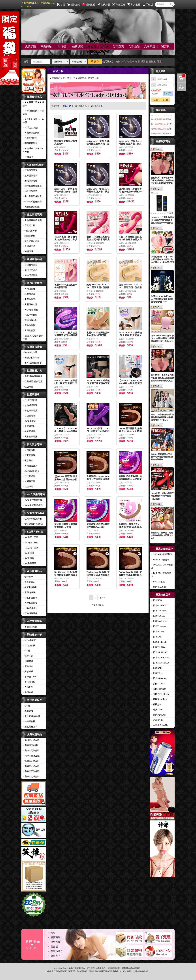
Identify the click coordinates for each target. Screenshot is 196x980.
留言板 (165, 46)
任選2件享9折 (30, 138)
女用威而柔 (29, 246)
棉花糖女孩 (29, 645)
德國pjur (156, 704)
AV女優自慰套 (30, 310)
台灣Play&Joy (159, 715)
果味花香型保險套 (32, 196)
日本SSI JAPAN (159, 652)
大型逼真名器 (30, 304)
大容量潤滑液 (30, 437)
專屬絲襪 (28, 711)
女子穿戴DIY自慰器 (33, 524)
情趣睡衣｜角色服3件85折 (33, 150)
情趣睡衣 (28, 666)
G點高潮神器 (30, 231)
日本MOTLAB (159, 678)
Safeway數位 (158, 582)
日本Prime (157, 673)
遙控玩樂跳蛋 (30, 275)
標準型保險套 (30, 170)
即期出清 (28, 157)
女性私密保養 (30, 598)
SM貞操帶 (28, 553)
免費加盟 (104, 5)
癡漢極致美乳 (30, 320)
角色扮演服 (29, 682)
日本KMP (157, 668)
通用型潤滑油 (30, 400)
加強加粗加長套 (31, 358)
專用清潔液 (29, 593)
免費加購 (30, 46)
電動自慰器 (29, 325)
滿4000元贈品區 (31, 761)
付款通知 (134, 46)
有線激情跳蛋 (30, 265)
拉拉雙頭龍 (29, 476)
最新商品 (46, 46)
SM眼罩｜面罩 (30, 537)
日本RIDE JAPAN (160, 658)
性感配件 (28, 687)
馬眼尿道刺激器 (31, 471)
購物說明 (89, 5)
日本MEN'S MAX (160, 663)
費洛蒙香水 (29, 582)
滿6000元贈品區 (31, 771)
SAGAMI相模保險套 (162, 554)
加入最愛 (134, 5)
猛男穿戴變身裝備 (32, 519)
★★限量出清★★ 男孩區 (34, 104)
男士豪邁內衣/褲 (31, 716)
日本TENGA (158, 616)
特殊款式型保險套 (32, 202)
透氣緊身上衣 (30, 727)
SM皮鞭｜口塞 (30, 548)
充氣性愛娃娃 (30, 315)
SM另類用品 (29, 563)
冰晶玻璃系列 (30, 608)
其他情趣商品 (30, 613)
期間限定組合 (30, 143)
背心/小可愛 (29, 640)
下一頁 (103, 598)
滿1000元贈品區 (31, 740)
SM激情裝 (28, 558)
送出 (156, 100)
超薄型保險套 (30, 176)
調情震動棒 (29, 236)
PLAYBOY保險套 (160, 560)
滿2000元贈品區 (31, 751)
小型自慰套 (29, 294)
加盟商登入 (57, 951)
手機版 (148, 5)
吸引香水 (28, 461)
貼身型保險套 (30, 191)
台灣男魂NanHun (160, 725)
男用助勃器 (29, 331)
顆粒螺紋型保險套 (32, 186)
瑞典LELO (157, 710)
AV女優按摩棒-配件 (33, 505)
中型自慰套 (29, 299)
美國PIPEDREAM (160, 694)
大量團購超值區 (31, 207)
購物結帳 (74, 5)
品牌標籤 (77, 46)
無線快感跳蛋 (30, 270)
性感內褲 (28, 692)
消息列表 (55, 942)
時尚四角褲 (29, 721)
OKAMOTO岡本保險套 (162, 566)
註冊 (166, 100)
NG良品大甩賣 (30, 128)
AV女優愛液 (29, 421)
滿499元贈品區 (31, 745)
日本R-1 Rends (159, 642)
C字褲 (26, 651)
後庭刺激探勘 (30, 587)
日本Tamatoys (158, 626)
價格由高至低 (97, 106)
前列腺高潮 (29, 481)
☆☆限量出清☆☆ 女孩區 (34, 112)
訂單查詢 (118, 46)
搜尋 (95, 62)
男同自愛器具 (30, 466)
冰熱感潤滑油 (30, 405)
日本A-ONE (158, 632)
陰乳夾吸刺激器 (31, 241)
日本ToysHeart (159, 611)
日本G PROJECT (160, 606)
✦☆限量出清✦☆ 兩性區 (33, 121)
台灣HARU (157, 720)
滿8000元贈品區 (31, 777)
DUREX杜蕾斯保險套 (161, 575)
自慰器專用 (29, 426)
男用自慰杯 (29, 289)
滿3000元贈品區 (31, 756)
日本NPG (156, 600)
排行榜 (62, 46)
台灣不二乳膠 (159, 587)
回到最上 (181, 87)
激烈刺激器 (29, 450)
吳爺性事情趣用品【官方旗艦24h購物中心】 (38, 4)
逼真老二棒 (29, 225)
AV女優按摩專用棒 (32, 500)
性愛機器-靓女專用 (33, 382)
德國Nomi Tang (159, 699)
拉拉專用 (28, 487)
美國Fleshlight (159, 689)
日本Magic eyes (159, 621)
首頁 (61, 5)
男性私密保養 (30, 603)
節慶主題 (28, 656)
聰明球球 (28, 252)
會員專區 (55, 956)
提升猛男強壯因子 (32, 363)
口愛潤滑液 (29, 416)
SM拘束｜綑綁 (30, 543)
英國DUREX (158, 684)
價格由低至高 (81, 106)
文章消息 (150, 46)
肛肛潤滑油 (29, 455)
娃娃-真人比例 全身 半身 (33, 337)
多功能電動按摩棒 (32, 220)
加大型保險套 (30, 181)
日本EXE (156, 637)
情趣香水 (28, 577)
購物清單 (181, 76)
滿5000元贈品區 (31, 766)
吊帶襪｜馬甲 (30, 677)
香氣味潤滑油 (30, 411)
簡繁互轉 (119, 5)
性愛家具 (28, 387)
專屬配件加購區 (31, 133)
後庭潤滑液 (29, 431)
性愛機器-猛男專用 (33, 376)
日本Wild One (158, 647)
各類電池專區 (30, 627)
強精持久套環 (30, 352)
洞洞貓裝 (28, 661)
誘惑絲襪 (28, 672)
